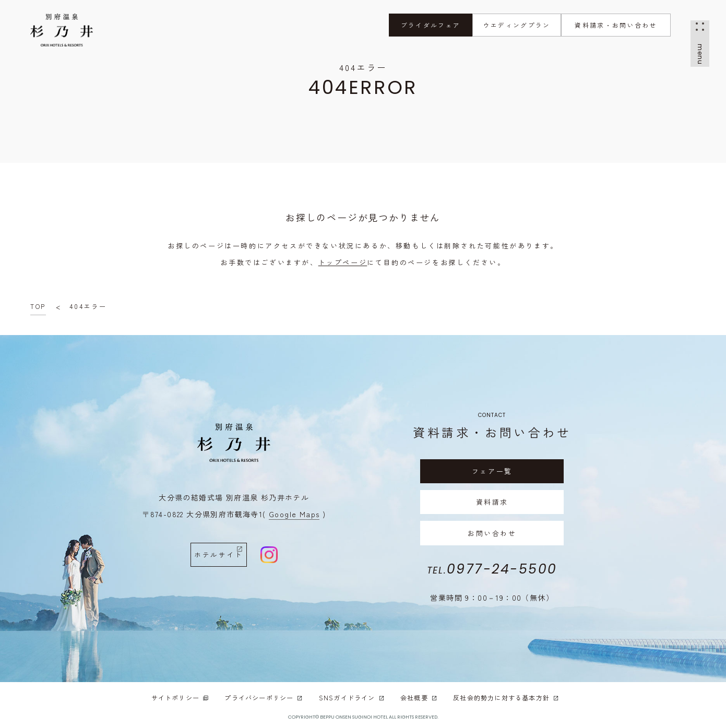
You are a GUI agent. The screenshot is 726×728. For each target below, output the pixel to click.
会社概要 (419, 698)
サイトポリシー (180, 698)
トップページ (343, 262)
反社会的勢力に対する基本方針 (506, 698)
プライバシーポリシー (264, 698)
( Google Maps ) (294, 514)
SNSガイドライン (352, 698)
